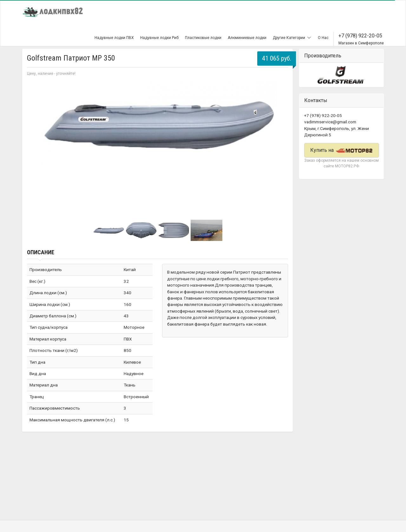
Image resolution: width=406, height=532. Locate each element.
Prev (35, 145)
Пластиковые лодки (203, 38)
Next (280, 145)
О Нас (323, 38)
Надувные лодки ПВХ (114, 38)
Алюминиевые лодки (247, 38)
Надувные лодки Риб (159, 38)
